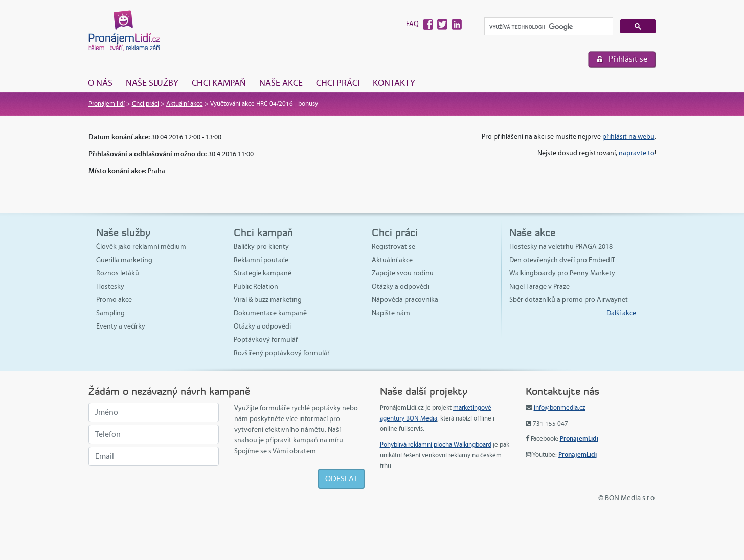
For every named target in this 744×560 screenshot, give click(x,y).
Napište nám (391, 313)
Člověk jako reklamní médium (141, 247)
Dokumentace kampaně (270, 313)
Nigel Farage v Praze (539, 286)
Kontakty (394, 83)
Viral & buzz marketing (268, 300)
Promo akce (114, 300)
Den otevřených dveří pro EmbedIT (562, 260)
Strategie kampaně (263, 273)
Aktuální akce (185, 104)
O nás (100, 83)
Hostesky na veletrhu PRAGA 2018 (561, 247)
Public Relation (256, 286)
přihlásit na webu (628, 137)
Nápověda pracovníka (405, 300)
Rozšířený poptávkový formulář (282, 353)
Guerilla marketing (124, 260)
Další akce (621, 313)
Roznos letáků (118, 273)
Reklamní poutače (261, 260)
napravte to (637, 153)
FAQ (412, 24)
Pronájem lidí (107, 104)
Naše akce (281, 83)
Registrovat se (393, 247)
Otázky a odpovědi (262, 326)
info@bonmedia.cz (560, 408)
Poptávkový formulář (266, 340)
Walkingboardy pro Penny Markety (562, 273)
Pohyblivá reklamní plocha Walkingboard (436, 445)
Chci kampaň (219, 83)
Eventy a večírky (121, 326)
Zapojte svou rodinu (403, 273)
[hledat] (548, 27)
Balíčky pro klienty (261, 247)
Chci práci (338, 83)
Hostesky (110, 286)
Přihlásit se (628, 59)
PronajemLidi (579, 439)
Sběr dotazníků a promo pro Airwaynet (569, 300)
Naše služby (152, 83)
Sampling (110, 313)
